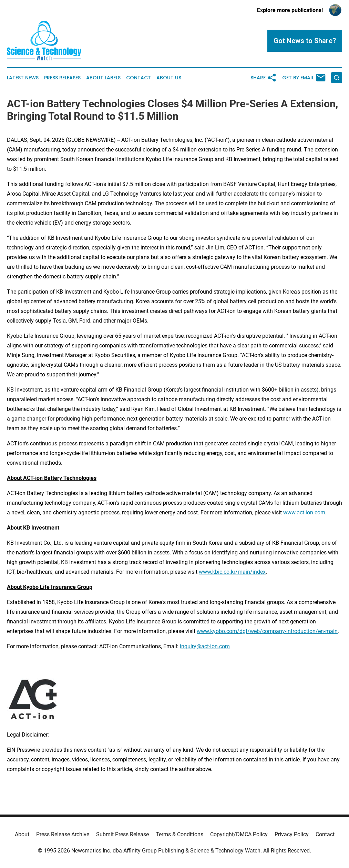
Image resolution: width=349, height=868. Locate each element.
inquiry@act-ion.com (205, 646)
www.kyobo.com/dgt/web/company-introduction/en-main (267, 631)
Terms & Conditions (179, 834)
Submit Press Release (122, 834)
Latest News (23, 78)
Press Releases (62, 78)
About (22, 834)
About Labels (103, 78)
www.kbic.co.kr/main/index (232, 572)
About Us (169, 78)
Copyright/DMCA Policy (239, 834)
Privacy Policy (292, 834)
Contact (138, 78)
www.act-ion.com (304, 512)
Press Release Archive (63, 834)
